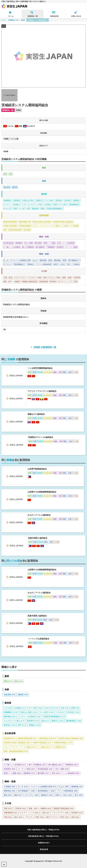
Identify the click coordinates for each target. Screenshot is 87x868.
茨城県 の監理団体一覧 (44, 347)
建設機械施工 (73, 721)
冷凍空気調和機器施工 (54, 716)
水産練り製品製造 (42, 743)
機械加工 (47, 795)
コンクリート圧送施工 (29, 716)
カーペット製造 (26, 769)
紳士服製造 (55, 765)
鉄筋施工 (34, 725)
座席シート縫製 (12, 773)
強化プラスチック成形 (57, 817)
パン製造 (44, 747)
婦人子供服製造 (37, 765)
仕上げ (64, 786)
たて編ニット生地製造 (15, 765)
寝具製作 (10, 769)
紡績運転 (29, 773)
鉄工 (79, 795)
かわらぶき (51, 708)
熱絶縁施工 (10, 712)
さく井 (60, 712)
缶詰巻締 (10, 738)
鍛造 (18, 795)
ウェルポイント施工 (14, 721)
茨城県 (23, 20)
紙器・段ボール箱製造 (40, 808)
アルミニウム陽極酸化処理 (43, 786)
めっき (23, 786)
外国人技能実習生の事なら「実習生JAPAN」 (44, 830)
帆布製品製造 (45, 769)
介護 (45, 813)
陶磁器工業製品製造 (64, 808)
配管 (75, 708)
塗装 (75, 817)
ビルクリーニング (29, 813)
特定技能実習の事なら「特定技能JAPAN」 (44, 836)
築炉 (22, 725)
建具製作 (33, 721)
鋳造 (8, 795)
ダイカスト (32, 795)
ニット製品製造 (71, 773)
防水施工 (73, 712)
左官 (64, 708)
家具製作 (77, 813)
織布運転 (43, 773)
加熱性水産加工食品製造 (71, 738)
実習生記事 (44, 849)
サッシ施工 (46, 712)
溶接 (8, 808)
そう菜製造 (59, 747)
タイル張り (35, 708)
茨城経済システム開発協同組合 (38, 20)
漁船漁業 (10, 695)
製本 (18, 817)
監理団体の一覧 (13, 20)
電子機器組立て (26, 791)
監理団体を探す (44, 843)
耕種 (8, 681)
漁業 (7, 689)
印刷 (8, 817)
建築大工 (57, 721)
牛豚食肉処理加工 (63, 743)
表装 (45, 721)
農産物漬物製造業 (27, 738)
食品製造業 (10, 733)
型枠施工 (10, 725)
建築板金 (10, 716)
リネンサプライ (60, 813)
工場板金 (10, 786)
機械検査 (77, 786)
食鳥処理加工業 (48, 738)
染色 (56, 773)
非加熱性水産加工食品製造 (17, 743)
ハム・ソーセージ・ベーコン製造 (19, 747)
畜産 (18, 681)
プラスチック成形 (34, 817)
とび (8, 708)
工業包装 (20, 808)
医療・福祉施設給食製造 (16, 751)
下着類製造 (71, 765)
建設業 (8, 703)
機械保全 (10, 791)
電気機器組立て (46, 791)
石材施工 (20, 708)
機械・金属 (10, 781)
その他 (8, 803)
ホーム (3, 20)
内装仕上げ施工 (28, 712)
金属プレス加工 (64, 795)
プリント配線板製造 (67, 791)
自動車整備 (10, 813)
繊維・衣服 (10, 759)
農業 (7, 676)
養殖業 (23, 695)
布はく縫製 (62, 769)
